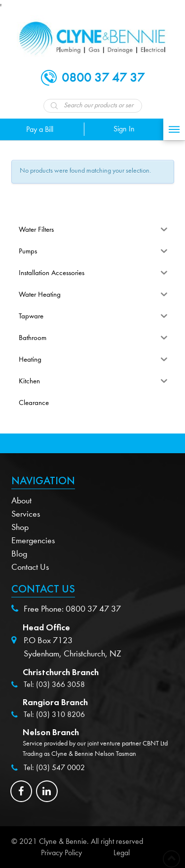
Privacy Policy (61, 853)
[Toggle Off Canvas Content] (174, 129)
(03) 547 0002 (60, 768)
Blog (19, 554)
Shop (20, 527)
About (21, 501)
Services (26, 514)
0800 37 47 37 (93, 609)
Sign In (124, 129)
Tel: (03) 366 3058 (54, 684)
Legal (122, 853)
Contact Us (30, 567)
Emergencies (33, 541)
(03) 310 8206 (60, 714)
